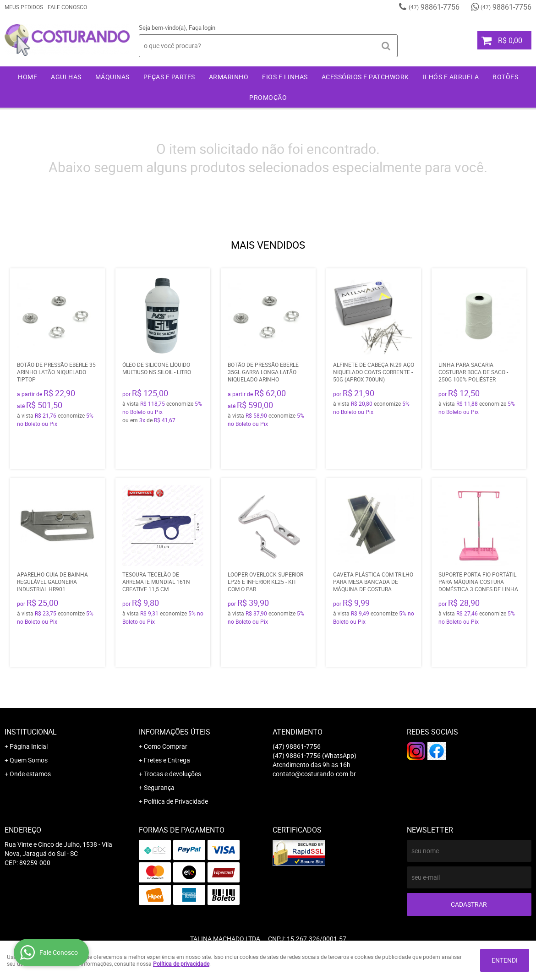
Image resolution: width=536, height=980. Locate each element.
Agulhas (66, 77)
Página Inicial (29, 746)
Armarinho (229, 77)
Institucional (31, 732)
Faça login (202, 27)
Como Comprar (166, 746)
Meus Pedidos (24, 7)
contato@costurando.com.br (314, 774)
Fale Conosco (67, 7)
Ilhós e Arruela (451, 77)
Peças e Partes (169, 77)
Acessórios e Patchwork (365, 77)
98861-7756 (434, 7)
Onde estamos (30, 774)
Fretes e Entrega (167, 760)
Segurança (159, 787)
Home (27, 77)
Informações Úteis (175, 732)
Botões (505, 77)
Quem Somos (29, 760)
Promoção (268, 97)
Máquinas (112, 77)
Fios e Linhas (285, 77)
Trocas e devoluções (172, 774)
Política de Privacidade (176, 801)
